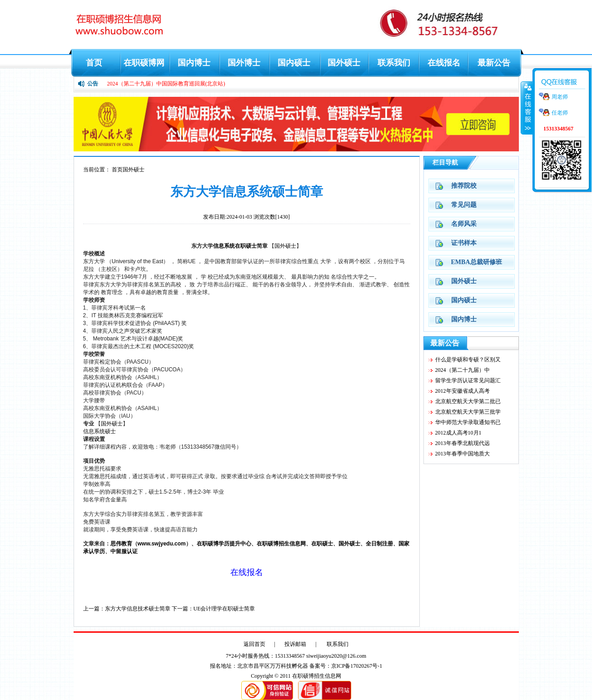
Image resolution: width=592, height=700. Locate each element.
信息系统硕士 (99, 431)
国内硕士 (294, 63)
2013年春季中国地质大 (463, 454)
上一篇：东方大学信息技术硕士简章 (127, 609)
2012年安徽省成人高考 (463, 391)
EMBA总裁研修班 (477, 262)
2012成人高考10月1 (458, 433)
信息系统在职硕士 (235, 246)
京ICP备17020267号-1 (357, 666)
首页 (94, 63)
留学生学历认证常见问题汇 (468, 380)
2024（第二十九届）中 (463, 370)
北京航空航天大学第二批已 (468, 401)
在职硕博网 (144, 63)
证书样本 (464, 243)
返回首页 (254, 644)
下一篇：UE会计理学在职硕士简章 (214, 609)
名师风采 (464, 224)
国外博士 (244, 63)
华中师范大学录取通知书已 (468, 422)
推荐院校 (464, 186)
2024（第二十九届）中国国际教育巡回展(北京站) (166, 84)
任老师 (560, 113)
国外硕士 (344, 63)
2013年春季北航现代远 (463, 443)
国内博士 (194, 63)
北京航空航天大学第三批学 (468, 412)
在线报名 (444, 63)
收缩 (527, 108)
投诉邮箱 (295, 644)
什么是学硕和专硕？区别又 (468, 360)
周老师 (560, 97)
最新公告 (494, 63)
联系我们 (394, 63)
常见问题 (464, 205)
